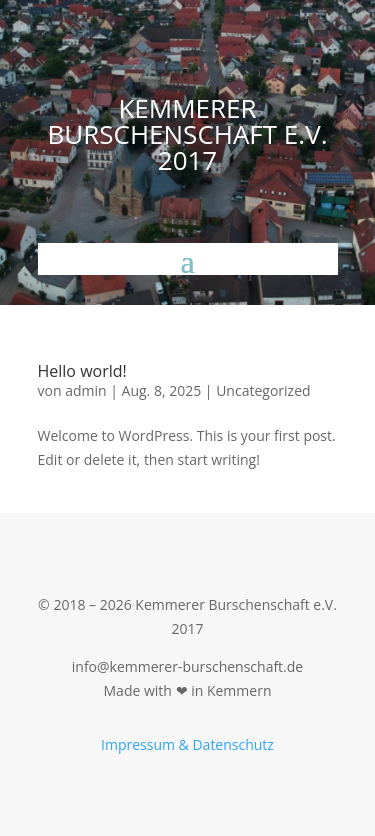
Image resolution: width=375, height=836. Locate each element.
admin (85, 390)
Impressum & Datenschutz (187, 744)
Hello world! (82, 371)
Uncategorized (263, 390)
